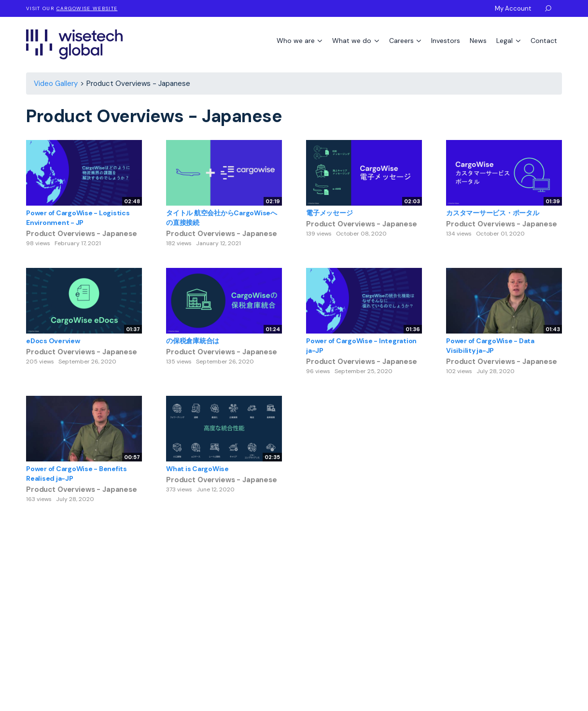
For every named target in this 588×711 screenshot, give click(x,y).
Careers (402, 41)
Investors (446, 41)
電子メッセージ (329, 213)
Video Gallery (56, 84)
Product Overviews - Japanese (82, 234)
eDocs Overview (53, 341)
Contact (544, 41)
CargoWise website (87, 8)
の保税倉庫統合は (193, 341)
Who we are (297, 41)
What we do (353, 41)
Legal (505, 41)
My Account (513, 8)
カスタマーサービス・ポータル (493, 213)
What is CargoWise (197, 469)
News (478, 41)
